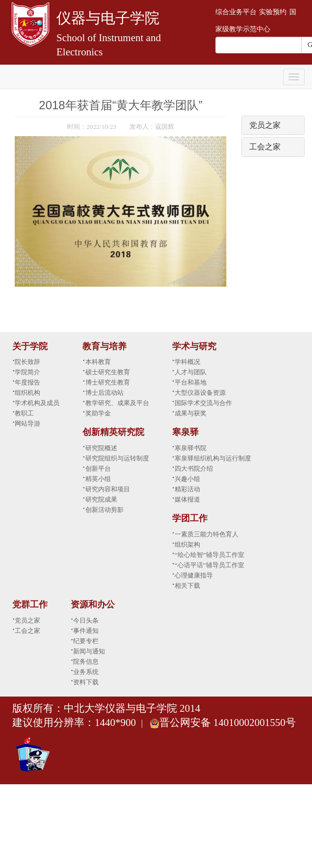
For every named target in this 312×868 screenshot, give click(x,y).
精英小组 (98, 479)
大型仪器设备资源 (200, 393)
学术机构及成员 (37, 403)
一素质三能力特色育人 (207, 534)
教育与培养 (104, 346)
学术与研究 (194, 346)
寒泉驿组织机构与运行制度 (213, 458)
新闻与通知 (89, 651)
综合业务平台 (236, 12)
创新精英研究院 (113, 432)
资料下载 (86, 682)
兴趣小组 (187, 479)
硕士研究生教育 (108, 372)
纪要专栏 (86, 641)
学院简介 (27, 372)
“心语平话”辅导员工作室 (209, 565)
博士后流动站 (104, 393)
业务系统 (86, 672)
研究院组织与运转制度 (117, 458)
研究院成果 (101, 499)
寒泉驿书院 (191, 448)
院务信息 (86, 662)
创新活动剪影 (104, 510)
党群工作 (30, 604)
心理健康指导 (194, 575)
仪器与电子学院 (108, 18)
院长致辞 (27, 362)
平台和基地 (191, 382)
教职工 (24, 413)
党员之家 (265, 125)
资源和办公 (93, 604)
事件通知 (86, 631)
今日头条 (86, 620)
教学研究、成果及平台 (117, 403)
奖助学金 (98, 413)
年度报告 (27, 382)
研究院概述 (101, 448)
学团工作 (190, 518)
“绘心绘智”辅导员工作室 (209, 555)
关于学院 (30, 346)
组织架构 (187, 544)
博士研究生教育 (108, 382)
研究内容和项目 (108, 489)
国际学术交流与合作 (203, 403)
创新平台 (98, 469)
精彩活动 (187, 489)
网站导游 (27, 423)
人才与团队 (191, 372)
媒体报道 (187, 499)
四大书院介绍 (194, 469)
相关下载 (187, 586)
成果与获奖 (191, 413)
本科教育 (98, 362)
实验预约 (273, 12)
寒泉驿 (185, 432)
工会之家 (265, 147)
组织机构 (27, 393)
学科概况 (187, 362)
